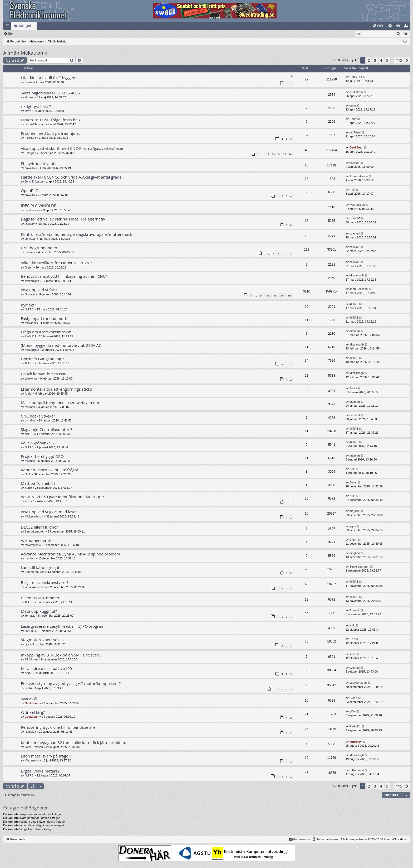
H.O (352, 190)
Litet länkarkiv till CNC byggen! (49, 78)
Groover (30, 294)
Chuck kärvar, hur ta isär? (44, 374)
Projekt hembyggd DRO (42, 456)
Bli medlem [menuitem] (407, 27)
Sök (38, 34)
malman (30, 252)
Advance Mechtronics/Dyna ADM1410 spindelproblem (70, 554)
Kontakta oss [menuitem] (299, 839)
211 (261, 296)
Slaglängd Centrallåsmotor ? (46, 429)
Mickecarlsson (34, 516)
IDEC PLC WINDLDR (39, 205)
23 (273, 154)
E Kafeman (357, 770)
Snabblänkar (8, 27)
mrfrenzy (356, 742)
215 (290, 296)
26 (290, 154)
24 (279, 154)
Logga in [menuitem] (399, 27)
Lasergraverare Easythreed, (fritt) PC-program (63, 626)
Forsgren (31, 153)
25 (284, 154)
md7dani (30, 138)
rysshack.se (32, 210)
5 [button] (387, 60)
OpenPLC (29, 190)
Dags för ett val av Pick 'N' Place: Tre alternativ (63, 219)
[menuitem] (378, 26)
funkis (29, 82)
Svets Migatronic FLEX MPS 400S (50, 93)
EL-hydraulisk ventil (39, 164)
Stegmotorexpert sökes (42, 640)
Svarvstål (29, 699)
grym (28, 111)
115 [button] (399, 60)
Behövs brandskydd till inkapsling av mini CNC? (64, 276)
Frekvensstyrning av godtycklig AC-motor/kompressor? (71, 683)
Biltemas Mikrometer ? (41, 598)
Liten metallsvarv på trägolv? (47, 756)
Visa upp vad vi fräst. (40, 290)
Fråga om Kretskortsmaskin (46, 332)
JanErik (30, 631)
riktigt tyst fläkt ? (36, 106)
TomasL (30, 616)
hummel (355, 415)
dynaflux (30, 420)
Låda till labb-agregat (40, 567)
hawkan (30, 168)
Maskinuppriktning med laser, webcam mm (61, 402)
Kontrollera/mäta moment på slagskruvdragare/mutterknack (77, 234)
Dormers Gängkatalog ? (42, 359)
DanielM (30, 224)
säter (353, 654)
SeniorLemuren (35, 531)
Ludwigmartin (358, 683)
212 (269, 296)
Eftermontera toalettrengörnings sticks (56, 389)
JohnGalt (31, 239)
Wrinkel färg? (33, 712)
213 (276, 296)
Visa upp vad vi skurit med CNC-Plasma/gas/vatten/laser (72, 148)
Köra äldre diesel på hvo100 (46, 668)
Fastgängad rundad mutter (45, 318)
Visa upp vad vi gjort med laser (49, 512)
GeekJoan (357, 147)
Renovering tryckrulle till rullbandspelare (58, 727)
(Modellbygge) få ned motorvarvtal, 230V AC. (62, 345)
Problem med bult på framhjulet (50, 133)
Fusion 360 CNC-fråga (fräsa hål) (50, 120)
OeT (28, 474)
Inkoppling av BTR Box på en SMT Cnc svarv (61, 655)
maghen (30, 558)
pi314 (28, 688)
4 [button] (381, 60)
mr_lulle (355, 511)
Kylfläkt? (28, 305)
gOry (353, 711)
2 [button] (369, 60)
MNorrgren (32, 545)
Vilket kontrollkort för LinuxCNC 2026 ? (56, 263)
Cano (353, 119)
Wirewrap (31, 378)
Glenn (29, 267)
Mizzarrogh (32, 281)
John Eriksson (34, 181)
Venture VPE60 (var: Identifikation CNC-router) (63, 497)
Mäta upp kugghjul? (39, 611)
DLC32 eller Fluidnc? (39, 527)
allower (29, 97)
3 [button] (375, 60)
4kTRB (29, 309)
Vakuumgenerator (38, 540)
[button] (354, 60)
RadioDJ (30, 336)
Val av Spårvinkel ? (38, 443)
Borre (28, 488)
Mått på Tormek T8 (38, 483)
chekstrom (356, 92)
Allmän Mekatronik (25, 53)
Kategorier (26, 26)
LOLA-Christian (35, 124)
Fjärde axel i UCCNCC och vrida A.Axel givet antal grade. (72, 177)
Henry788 (356, 77)
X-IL (352, 469)
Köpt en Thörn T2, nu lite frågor (50, 470)
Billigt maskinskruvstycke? (45, 582)
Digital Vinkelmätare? (40, 771)
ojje (27, 644)
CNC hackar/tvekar (38, 416)
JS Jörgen (31, 659)
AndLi (28, 394)
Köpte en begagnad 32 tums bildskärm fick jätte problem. (73, 742)
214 (282, 296)
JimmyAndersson (36, 587)
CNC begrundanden (39, 248)
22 (268, 154)
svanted (355, 233)
